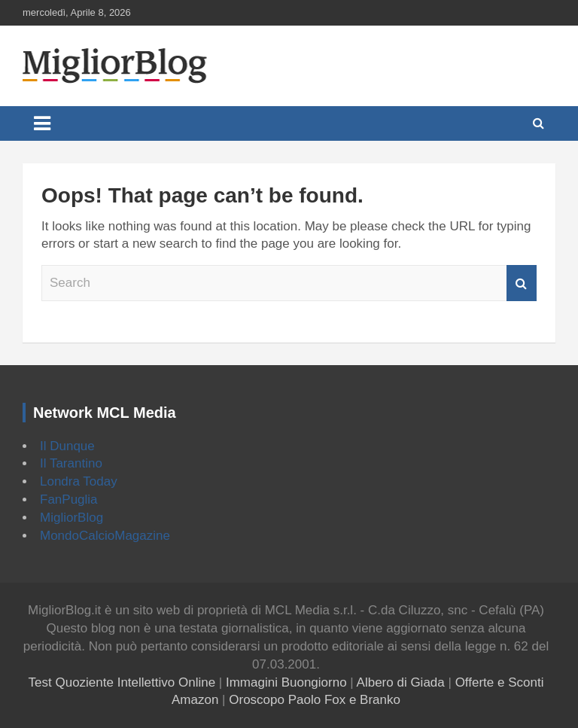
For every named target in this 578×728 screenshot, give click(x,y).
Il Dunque (67, 446)
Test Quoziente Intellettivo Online (122, 682)
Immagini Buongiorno (286, 682)
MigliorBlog (71, 518)
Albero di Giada (401, 682)
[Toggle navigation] (42, 123)
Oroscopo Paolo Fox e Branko (315, 700)
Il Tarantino (71, 463)
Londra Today (79, 481)
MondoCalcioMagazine (105, 536)
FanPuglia (69, 500)
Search (522, 283)
